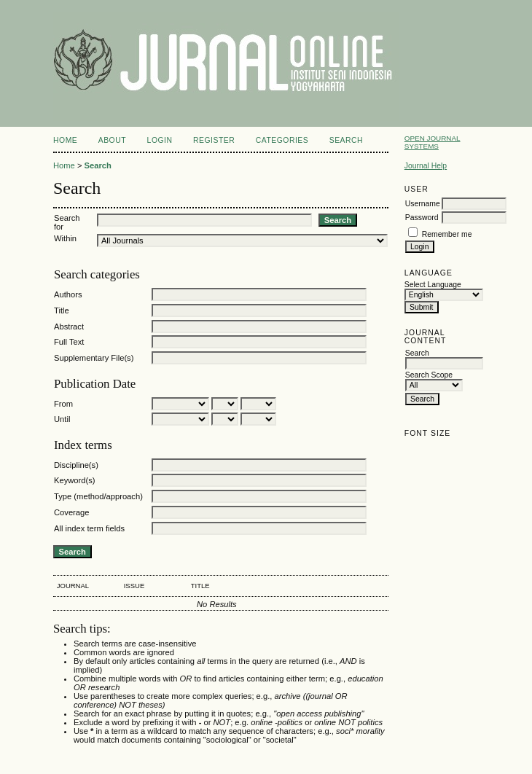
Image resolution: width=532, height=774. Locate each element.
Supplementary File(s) (94, 358)
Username (423, 204)
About (112, 140)
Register (214, 140)
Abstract (69, 327)
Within (65, 238)
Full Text (69, 342)
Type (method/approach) (98, 496)
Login (160, 140)
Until (62, 419)
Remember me (447, 234)
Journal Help (426, 166)
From (63, 404)
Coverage (72, 512)
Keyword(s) (75, 480)
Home (65, 140)
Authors (68, 294)
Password (422, 218)
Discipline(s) (76, 465)
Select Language (433, 285)
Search (346, 140)
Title (62, 310)
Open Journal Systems (433, 142)
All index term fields (89, 528)
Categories (282, 140)
